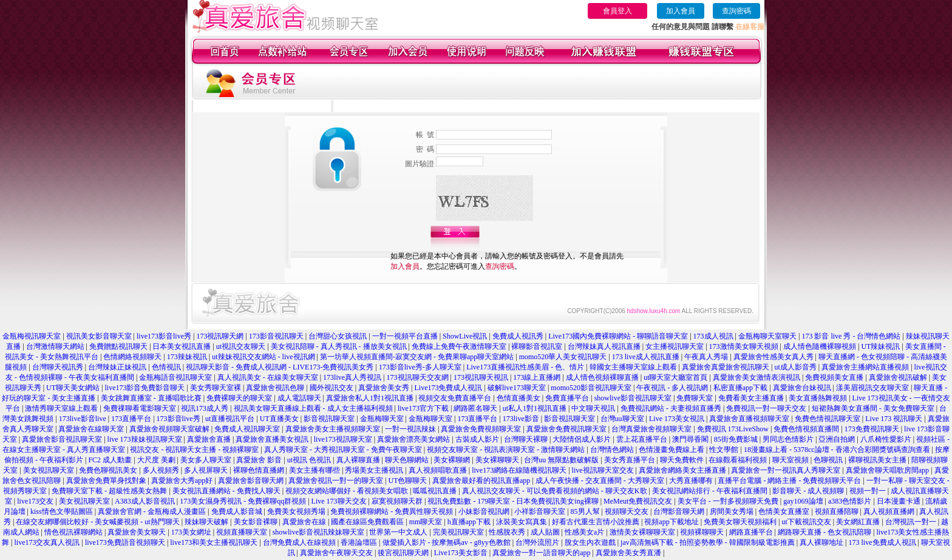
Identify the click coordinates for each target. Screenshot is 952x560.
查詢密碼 (736, 11)
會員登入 (617, 11)
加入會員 (681, 11)
